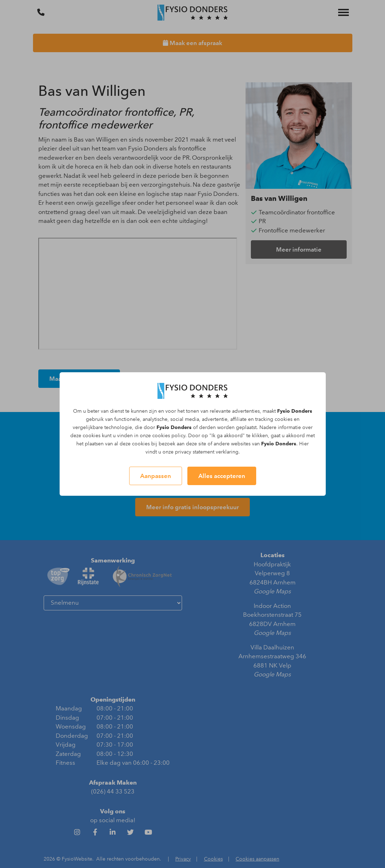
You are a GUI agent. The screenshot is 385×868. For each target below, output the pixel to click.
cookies (284, 419)
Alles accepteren (222, 476)
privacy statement (195, 452)
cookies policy (169, 436)
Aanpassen (156, 476)
